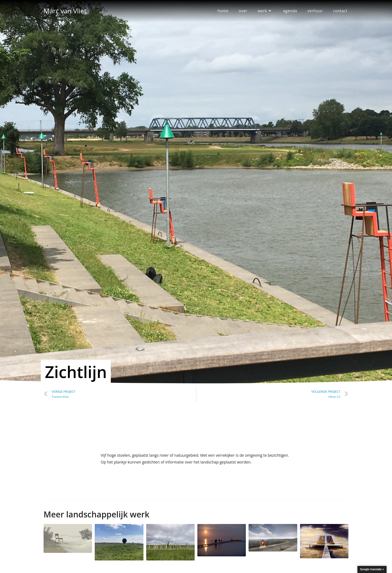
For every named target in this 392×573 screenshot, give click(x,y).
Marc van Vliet (65, 11)
